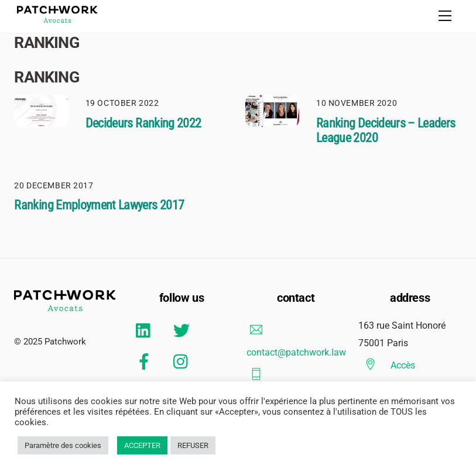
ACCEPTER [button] (142, 445)
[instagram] (184, 362)
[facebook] (146, 362)
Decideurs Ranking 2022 (143, 123)
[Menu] (445, 16)
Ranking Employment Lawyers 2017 (99, 205)
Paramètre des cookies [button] (63, 445)
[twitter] (184, 331)
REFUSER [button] (193, 445)
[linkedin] (146, 331)
